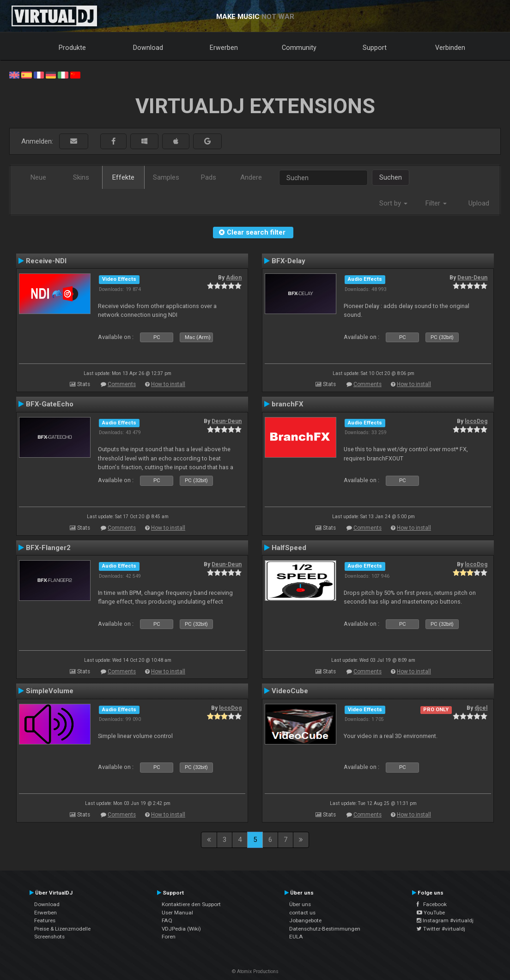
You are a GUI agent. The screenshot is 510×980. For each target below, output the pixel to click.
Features (45, 920)
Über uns (300, 904)
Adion (234, 278)
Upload (479, 203)
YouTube (431, 913)
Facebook (432, 904)
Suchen (391, 177)
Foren (169, 937)
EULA (296, 937)
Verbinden (450, 48)
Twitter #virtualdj (441, 929)
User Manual (177, 913)
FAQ (167, 920)
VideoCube (290, 691)
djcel (481, 708)
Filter (436, 203)
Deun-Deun (472, 278)
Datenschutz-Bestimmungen (325, 929)
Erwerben (224, 48)
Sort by (393, 203)
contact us (302, 913)
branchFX (288, 404)
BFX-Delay (288, 261)
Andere (251, 177)
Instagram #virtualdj (445, 920)
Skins (81, 177)
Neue (38, 177)
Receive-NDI (46, 261)
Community (299, 48)
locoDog (476, 421)
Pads (209, 177)
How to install (168, 384)
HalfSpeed (289, 548)
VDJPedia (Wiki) (181, 929)
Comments (122, 384)
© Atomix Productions (255, 971)
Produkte (72, 48)
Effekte (123, 177)
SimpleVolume (50, 691)
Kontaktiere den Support (191, 904)
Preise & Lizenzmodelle (62, 929)
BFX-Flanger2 (48, 548)
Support (375, 48)
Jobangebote (305, 920)
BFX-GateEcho (50, 404)
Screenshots (49, 937)
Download (148, 48)
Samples (166, 177)
